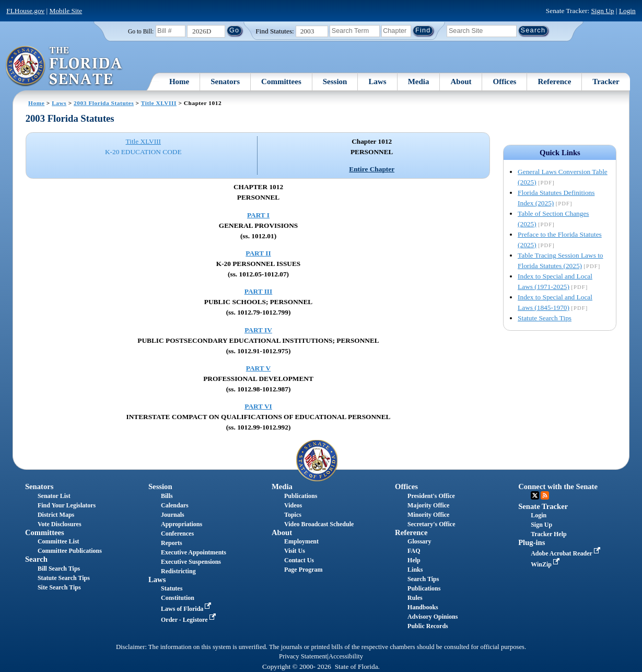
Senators (225, 82)
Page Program (303, 570)
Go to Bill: (141, 31)
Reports (172, 543)
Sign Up (602, 11)
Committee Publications (70, 551)
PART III (258, 291)
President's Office (431, 496)
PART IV (258, 330)
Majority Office (428, 505)
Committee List (59, 541)
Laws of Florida (187, 609)
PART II (258, 253)
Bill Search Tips (59, 569)
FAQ (414, 551)
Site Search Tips (59, 587)
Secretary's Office (431, 524)
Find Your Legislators (67, 505)
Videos (293, 505)
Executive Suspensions (191, 562)
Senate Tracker (543, 506)
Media (419, 82)
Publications (301, 496)
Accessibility (346, 656)
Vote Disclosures (60, 524)
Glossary (419, 541)
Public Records (428, 626)
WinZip (546, 564)
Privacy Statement (303, 656)
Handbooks (423, 607)
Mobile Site (66, 11)
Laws (377, 82)
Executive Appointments (194, 552)
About (461, 82)
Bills (167, 496)
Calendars (175, 505)
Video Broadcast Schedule (319, 524)
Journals (173, 515)
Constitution (178, 598)
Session (335, 82)
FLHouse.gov (25, 11)
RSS (545, 495)
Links (415, 570)
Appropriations (182, 524)
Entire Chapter (372, 169)
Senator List (54, 496)
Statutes (172, 588)
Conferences (177, 534)
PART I (258, 215)
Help (414, 560)
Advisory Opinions (433, 617)
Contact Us (299, 560)
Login (627, 11)
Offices (504, 82)
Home (179, 82)
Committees (281, 82)
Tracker (606, 82)
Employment (301, 541)
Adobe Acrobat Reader (567, 553)
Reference (554, 82)
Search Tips (423, 579)
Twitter (535, 495)
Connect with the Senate (558, 486)
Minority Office (428, 515)
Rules (415, 598)
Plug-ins (532, 542)
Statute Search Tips (545, 318)
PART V (258, 368)
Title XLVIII (159, 103)
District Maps (56, 515)
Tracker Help (549, 534)
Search (36, 559)
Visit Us (295, 551)
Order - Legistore (189, 620)
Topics (293, 515)
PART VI (258, 406)
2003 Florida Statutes (104, 103)
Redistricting (178, 571)
